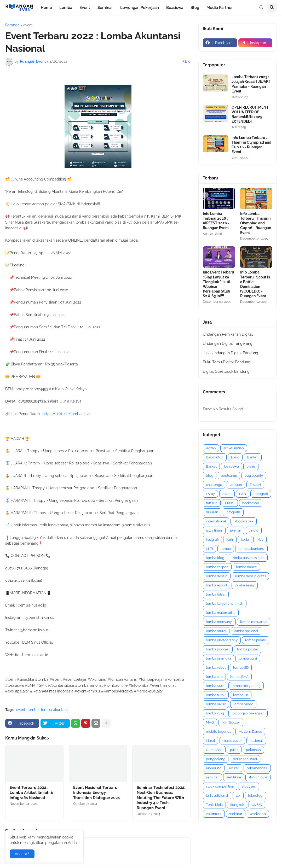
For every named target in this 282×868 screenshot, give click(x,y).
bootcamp (229, 476)
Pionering (214, 768)
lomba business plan (248, 558)
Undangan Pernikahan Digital (228, 334)
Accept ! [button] (22, 854)
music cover (232, 741)
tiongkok (237, 805)
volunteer (214, 814)
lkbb (260, 540)
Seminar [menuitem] (105, 8)
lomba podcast (218, 649)
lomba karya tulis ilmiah (225, 604)
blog (210, 476)
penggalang (216, 759)
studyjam (249, 786)
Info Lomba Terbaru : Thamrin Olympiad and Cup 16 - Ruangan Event (251, 145)
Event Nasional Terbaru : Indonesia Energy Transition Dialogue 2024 (97, 793)
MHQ (210, 722)
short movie (258, 777)
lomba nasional (246, 631)
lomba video (243, 704)
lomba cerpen (217, 567)
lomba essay (245, 585)
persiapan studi (245, 759)
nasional (256, 741)
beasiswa (232, 466)
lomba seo (214, 677)
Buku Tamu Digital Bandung (227, 362)
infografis (233, 512)
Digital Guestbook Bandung (226, 371)
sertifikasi (234, 777)
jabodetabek (244, 521)
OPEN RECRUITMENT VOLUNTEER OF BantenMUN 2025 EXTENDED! (250, 115)
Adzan (211, 448)
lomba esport (217, 585)
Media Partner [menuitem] (220, 8)
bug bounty (254, 476)
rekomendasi (257, 768)
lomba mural (216, 631)
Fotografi (261, 494)
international (216, 521)
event (28, 25)
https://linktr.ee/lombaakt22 (67, 414)
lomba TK (241, 695)
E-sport (255, 485)
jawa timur (214, 530)
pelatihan (253, 750)
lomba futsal (216, 594)
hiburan (212, 512)
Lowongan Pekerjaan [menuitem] (140, 8)
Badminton (215, 457)
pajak (234, 750)
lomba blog (215, 558)
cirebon (236, 485)
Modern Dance (250, 732)
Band (235, 457)
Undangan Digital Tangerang (228, 343)
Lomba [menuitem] (66, 8)
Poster (234, 768)
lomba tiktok (216, 695)
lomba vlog (215, 713)
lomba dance (246, 567)
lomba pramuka (218, 658)
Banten (253, 457)
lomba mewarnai (254, 622)
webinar (236, 814)
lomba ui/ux (216, 704)
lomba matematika (221, 613)
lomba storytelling (246, 686)
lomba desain (217, 576)
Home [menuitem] (46, 8)
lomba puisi (248, 658)
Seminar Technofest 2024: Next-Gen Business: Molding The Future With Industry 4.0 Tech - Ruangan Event (161, 798)
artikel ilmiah (234, 448)
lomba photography (222, 640)
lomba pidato (256, 640)
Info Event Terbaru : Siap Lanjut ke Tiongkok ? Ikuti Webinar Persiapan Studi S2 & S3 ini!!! (218, 284)
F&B (243, 494)
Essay (210, 494)
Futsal (230, 503)
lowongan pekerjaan (248, 713)
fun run (212, 503)
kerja (245, 540)
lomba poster (248, 649)
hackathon (251, 503)
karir (230, 540)
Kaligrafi (212, 540)
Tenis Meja (214, 805)
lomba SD (241, 668)
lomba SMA (239, 677)
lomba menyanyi (219, 622)
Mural (211, 741)
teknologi (256, 796)
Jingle (254, 530)
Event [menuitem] (85, 8)
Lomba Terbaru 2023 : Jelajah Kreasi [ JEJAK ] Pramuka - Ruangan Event (251, 84)
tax (238, 796)
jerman (236, 530)
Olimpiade (214, 750)
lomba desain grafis (250, 576)
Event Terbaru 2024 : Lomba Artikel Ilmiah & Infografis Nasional (31, 793)
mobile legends (218, 732)
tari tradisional (217, 796)
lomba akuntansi (55, 710)
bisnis (251, 466)
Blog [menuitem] (195, 8)
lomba (33, 710)
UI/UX (257, 805)
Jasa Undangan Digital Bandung (231, 353)
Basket (211, 466)
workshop (258, 814)
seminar (212, 777)
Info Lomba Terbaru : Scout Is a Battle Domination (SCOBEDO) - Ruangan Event (255, 284)
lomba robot (216, 668)
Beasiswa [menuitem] (175, 8)
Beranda (12, 25)
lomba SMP (215, 686)
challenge (214, 485)
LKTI (209, 549)
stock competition (220, 786)
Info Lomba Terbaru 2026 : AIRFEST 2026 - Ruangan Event (216, 221)
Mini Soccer (231, 722)
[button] (261, 8)
